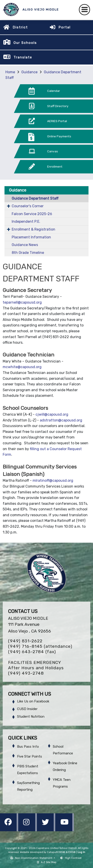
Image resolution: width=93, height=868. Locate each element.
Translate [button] (23, 57)
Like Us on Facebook (33, 701)
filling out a (40, 449)
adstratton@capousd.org (61, 420)
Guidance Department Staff (35, 198)
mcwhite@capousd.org (22, 367)
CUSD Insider (27, 709)
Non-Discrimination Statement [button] (34, 858)
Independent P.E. (26, 221)
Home (10, 72)
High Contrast (73, 858)
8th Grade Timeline (28, 253)
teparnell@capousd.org (22, 302)
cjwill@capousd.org (52, 414)
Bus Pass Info (28, 747)
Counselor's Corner (28, 206)
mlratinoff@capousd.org (53, 480)
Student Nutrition (31, 717)
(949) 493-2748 (26, 673)
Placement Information (31, 237)
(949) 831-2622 (25, 641)
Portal (64, 27)
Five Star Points (30, 756)
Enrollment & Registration (33, 229)
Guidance (29, 72)
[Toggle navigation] (84, 10)
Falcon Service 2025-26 (32, 214)
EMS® (72, 852)
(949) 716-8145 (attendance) (40, 646)
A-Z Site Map (47, 862)
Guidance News (25, 245)
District (20, 27)
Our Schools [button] (25, 43)
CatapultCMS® (56, 852)
